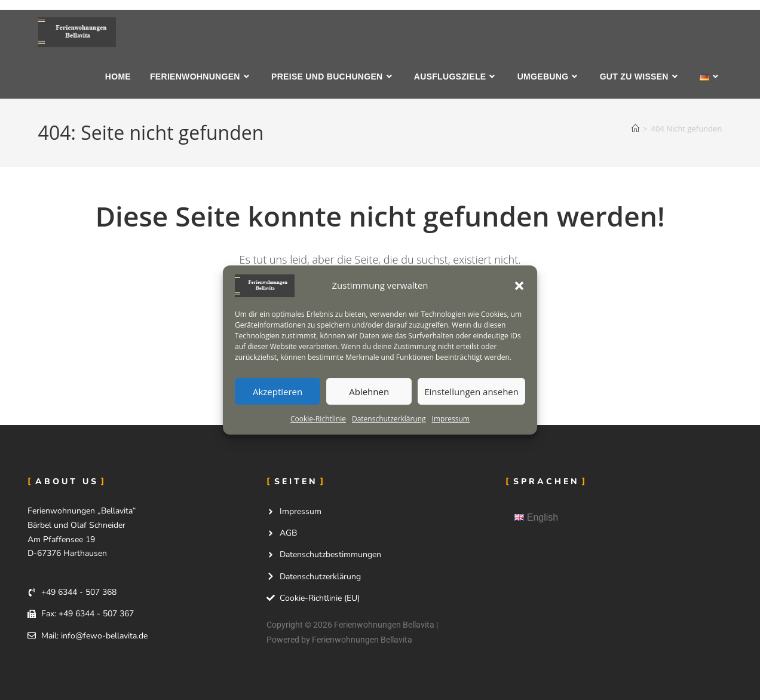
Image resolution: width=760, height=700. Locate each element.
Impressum (451, 419)
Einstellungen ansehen (471, 392)
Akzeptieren (278, 392)
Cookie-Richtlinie (318, 419)
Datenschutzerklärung (389, 419)
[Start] (635, 129)
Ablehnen (369, 392)
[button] (519, 286)
